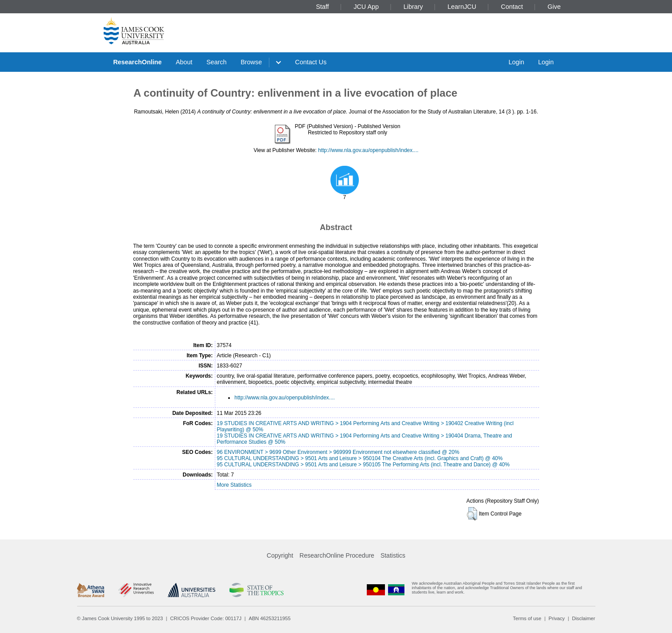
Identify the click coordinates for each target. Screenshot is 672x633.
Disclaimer (583, 618)
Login (516, 62)
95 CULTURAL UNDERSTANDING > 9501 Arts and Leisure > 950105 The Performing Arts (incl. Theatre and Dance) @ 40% (363, 465)
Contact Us (311, 62)
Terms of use (527, 618)
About (184, 62)
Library (413, 7)
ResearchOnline (137, 62)
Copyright (280, 555)
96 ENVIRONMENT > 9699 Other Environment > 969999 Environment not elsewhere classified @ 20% (338, 452)
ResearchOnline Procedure (337, 555)
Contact (512, 7)
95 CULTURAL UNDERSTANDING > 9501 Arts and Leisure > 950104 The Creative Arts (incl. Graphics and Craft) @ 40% (359, 458)
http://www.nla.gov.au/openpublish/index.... (368, 150)
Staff (322, 7)
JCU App (366, 7)
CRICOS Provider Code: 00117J (206, 618)
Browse (251, 62)
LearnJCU (462, 7)
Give (554, 7)
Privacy (557, 618)
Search (217, 62)
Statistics (393, 555)
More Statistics (234, 485)
